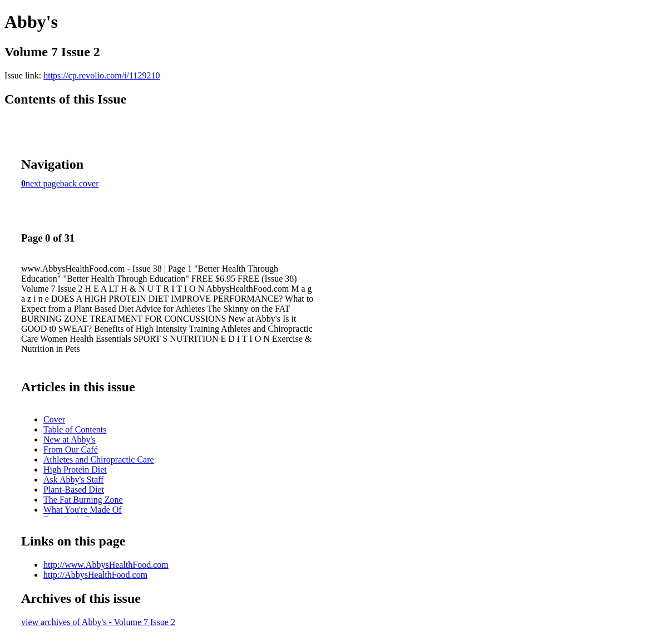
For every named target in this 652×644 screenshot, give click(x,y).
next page (43, 183)
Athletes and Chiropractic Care (99, 459)
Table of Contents (75, 429)
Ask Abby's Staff (73, 480)
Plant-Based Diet (74, 490)
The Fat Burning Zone (83, 500)
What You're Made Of (83, 510)
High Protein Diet (75, 470)
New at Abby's (70, 439)
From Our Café (71, 449)
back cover (80, 183)
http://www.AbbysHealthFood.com (106, 565)
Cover (54, 419)
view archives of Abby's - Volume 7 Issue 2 (98, 622)
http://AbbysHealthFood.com (95, 575)
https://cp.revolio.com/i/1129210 (102, 75)
